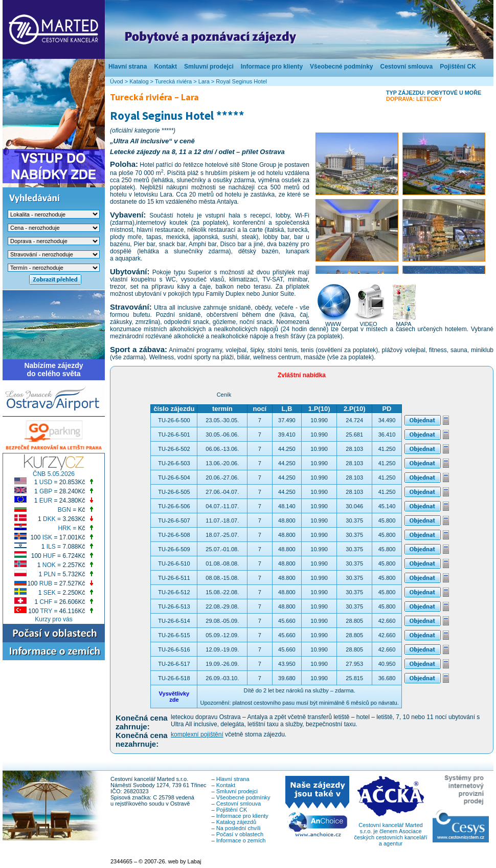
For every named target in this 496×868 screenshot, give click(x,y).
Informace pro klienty (272, 67)
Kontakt (165, 67)
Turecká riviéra (173, 81)
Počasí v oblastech (240, 834)
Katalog (139, 81)
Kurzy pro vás (53, 619)
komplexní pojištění (197, 734)
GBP (46, 491)
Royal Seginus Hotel (241, 81)
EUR (46, 501)
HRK (64, 528)
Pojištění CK (458, 67)
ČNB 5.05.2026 (54, 474)
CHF (46, 602)
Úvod (117, 81)
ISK (47, 537)
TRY (47, 611)
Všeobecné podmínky (341, 67)
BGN (64, 510)
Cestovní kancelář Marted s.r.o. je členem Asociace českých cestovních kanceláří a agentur (390, 832)
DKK (49, 519)
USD (46, 482)
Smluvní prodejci (209, 67)
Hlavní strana (128, 67)
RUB (46, 583)
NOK (49, 565)
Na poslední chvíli (239, 828)
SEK (50, 593)
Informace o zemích (241, 840)
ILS (51, 547)
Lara (204, 81)
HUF (49, 556)
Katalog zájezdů (236, 822)
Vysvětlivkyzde (174, 697)
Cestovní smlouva (406, 67)
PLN (49, 574)
